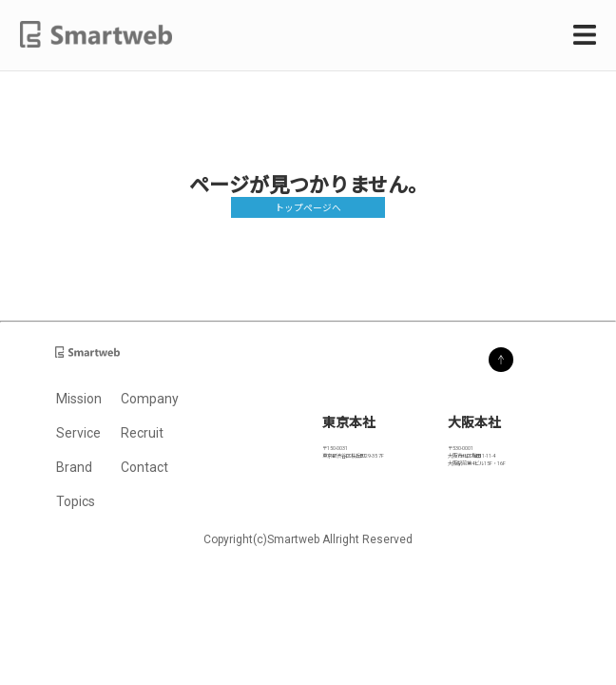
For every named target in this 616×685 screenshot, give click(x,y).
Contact (144, 467)
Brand (74, 467)
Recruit (142, 433)
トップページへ (308, 208)
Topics (76, 501)
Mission (79, 399)
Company (150, 399)
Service (78, 433)
